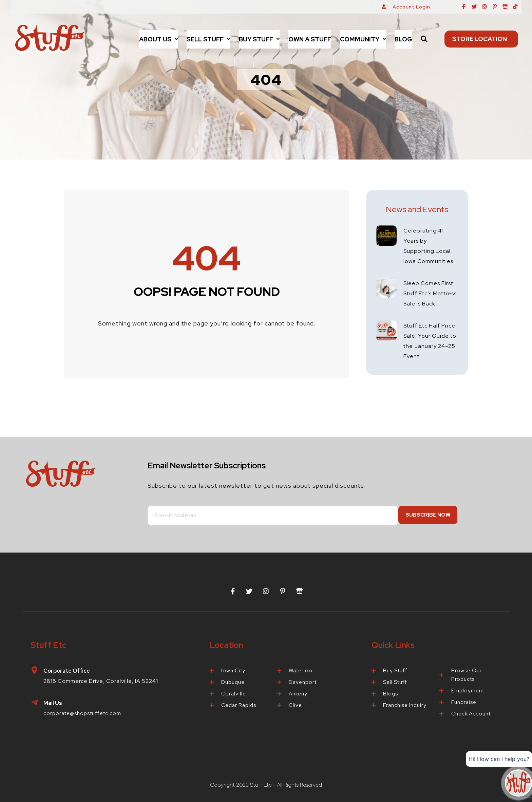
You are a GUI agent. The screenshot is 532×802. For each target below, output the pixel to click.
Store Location (481, 39)
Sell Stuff (208, 39)
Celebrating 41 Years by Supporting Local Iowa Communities (429, 251)
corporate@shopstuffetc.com (85, 713)
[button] (158, 39)
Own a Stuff (310, 39)
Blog (403, 39)
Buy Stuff (259, 39)
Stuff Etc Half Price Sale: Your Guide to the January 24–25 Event (427, 366)
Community (363, 39)
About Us (158, 39)
